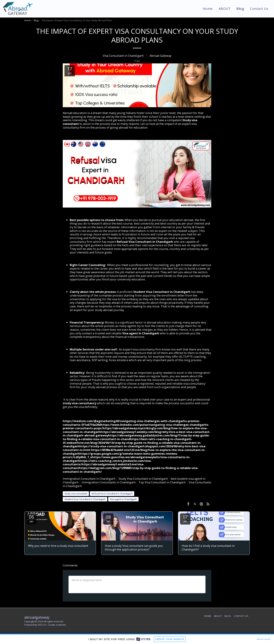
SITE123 (42, 625)
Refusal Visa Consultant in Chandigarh (145, 242)
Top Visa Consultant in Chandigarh (162, 482)
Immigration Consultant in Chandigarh (89, 479)
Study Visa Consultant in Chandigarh (143, 479)
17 (185, 518)
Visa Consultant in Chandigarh (123, 56)
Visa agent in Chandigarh (141, 333)
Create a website (57, 625)
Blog (36, 20)
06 (31, 518)
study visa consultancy (79, 403)
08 (108, 518)
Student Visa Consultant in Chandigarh (162, 292)
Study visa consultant (76, 494)
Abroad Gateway (161, 56)
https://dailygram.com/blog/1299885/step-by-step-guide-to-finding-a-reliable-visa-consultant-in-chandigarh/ (131, 470)
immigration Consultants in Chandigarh (109, 482)
